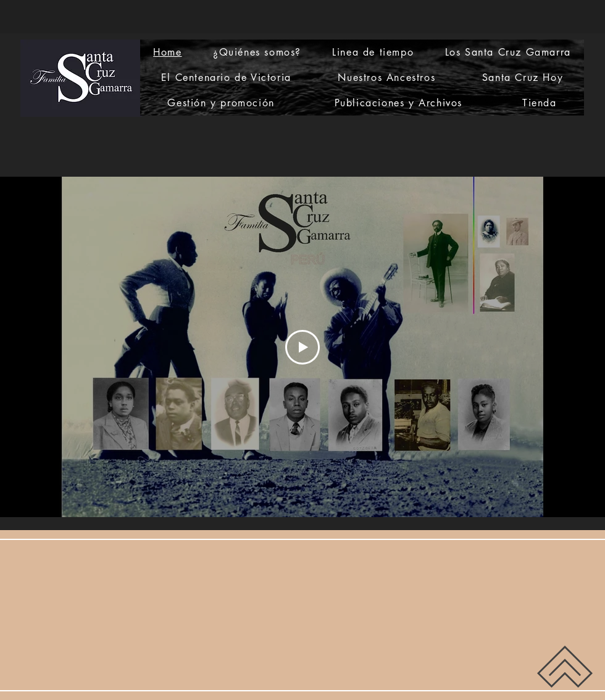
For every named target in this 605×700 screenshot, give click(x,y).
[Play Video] (302, 347)
